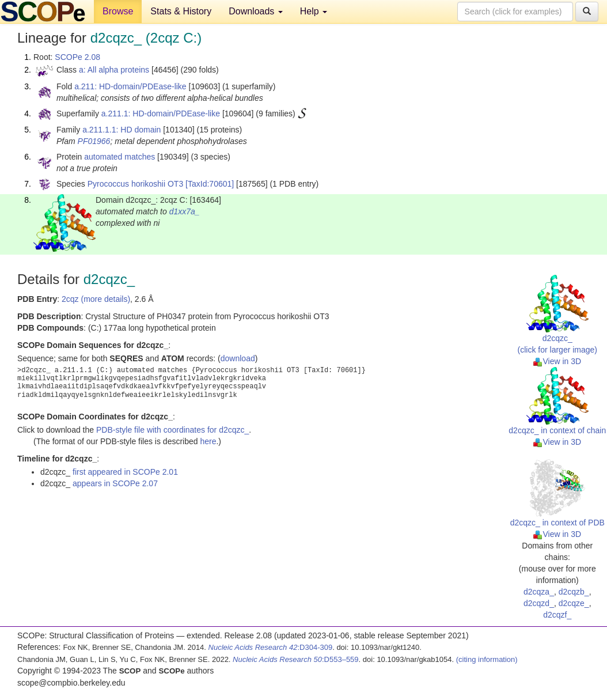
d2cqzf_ (557, 615)
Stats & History (181, 11)
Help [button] (314, 11)
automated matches (119, 157)
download (238, 358)
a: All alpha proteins (114, 70)
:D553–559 (296, 659)
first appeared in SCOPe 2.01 (125, 472)
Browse (118, 11)
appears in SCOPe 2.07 (115, 483)
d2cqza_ (539, 592)
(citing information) (487, 659)
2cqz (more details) (96, 299)
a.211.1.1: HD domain (122, 130)
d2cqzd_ (539, 603)
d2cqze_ (574, 603)
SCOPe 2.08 (77, 57)
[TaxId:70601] (210, 184)
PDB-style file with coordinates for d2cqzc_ (172, 430)
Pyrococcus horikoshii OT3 (136, 184)
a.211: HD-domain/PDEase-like (130, 86)
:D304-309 (271, 647)
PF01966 (94, 141)
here (208, 441)
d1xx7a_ (185, 211)
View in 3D (557, 361)
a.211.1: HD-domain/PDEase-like (161, 113)
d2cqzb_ (574, 592)
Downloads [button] (256, 11)
